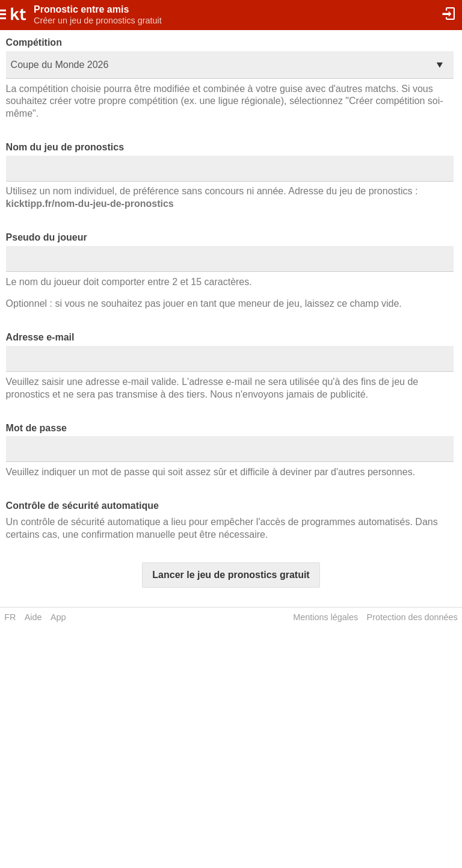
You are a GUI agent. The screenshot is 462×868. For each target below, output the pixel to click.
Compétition (34, 42)
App (58, 617)
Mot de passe (36, 428)
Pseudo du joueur (47, 237)
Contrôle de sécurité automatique (82, 506)
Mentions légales (325, 617)
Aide (33, 617)
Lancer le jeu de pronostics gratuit (231, 575)
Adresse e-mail (40, 337)
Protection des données (412, 617)
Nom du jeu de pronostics (65, 147)
